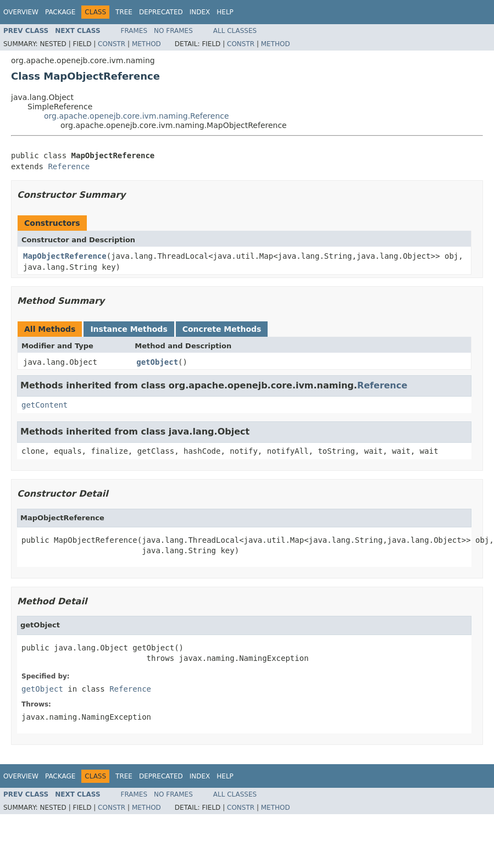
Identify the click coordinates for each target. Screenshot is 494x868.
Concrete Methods (222, 329)
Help (225, 12)
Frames (134, 31)
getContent (45, 405)
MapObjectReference (65, 256)
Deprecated (161, 12)
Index (200, 12)
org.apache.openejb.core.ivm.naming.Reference (137, 116)
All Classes (235, 31)
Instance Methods (129, 329)
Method (146, 44)
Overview (21, 12)
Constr (112, 44)
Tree (124, 12)
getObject (157, 362)
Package (60, 12)
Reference (69, 166)
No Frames (173, 31)
